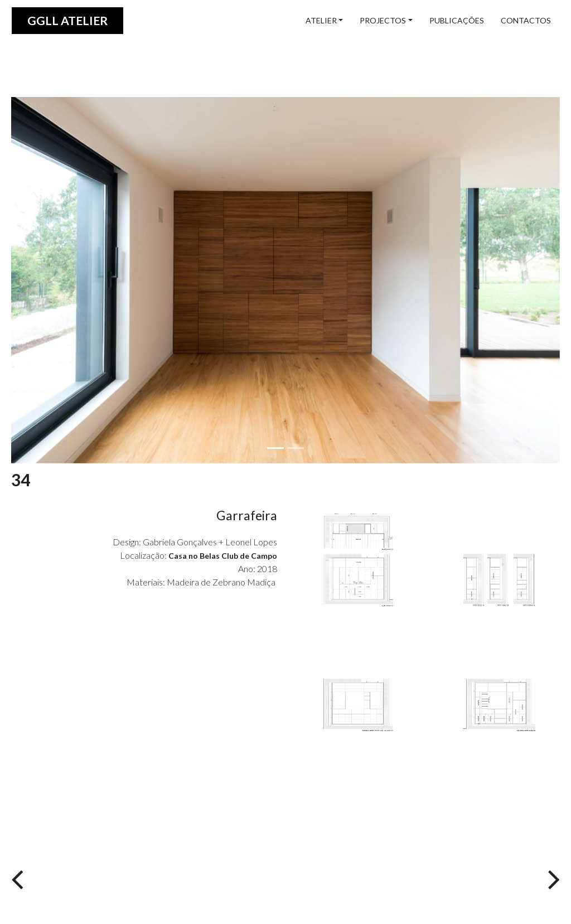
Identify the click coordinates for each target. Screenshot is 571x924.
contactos (526, 20)
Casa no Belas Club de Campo (223, 556)
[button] (52, 280)
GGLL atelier (67, 20)
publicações (457, 20)
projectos (383, 20)
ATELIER (321, 20)
